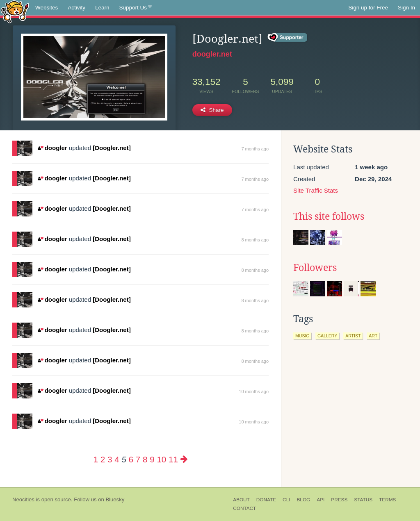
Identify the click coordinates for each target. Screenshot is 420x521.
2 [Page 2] (103, 459)
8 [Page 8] (145, 459)
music (302, 336)
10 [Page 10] (161, 459)
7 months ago (255, 149)
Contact (244, 508)
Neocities (23, 499)
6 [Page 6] (131, 459)
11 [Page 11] (173, 459)
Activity (76, 8)
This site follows (329, 216)
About (241, 500)
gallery (327, 336)
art (373, 336)
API (321, 500)
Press (339, 500)
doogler (52, 148)
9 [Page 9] (152, 459)
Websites (47, 8)
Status (363, 500)
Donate (266, 500)
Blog (303, 500)
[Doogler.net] (112, 148)
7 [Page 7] (138, 459)
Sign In (406, 8)
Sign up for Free (368, 8)
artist (353, 336)
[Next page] (184, 459)
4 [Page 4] (117, 459)
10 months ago (254, 391)
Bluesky (115, 499)
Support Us (136, 8)
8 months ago (255, 240)
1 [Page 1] (96, 459)
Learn (102, 8)
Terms (387, 500)
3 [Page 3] (110, 459)
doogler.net (212, 54)
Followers (315, 268)
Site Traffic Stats (316, 190)
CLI (286, 500)
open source (56, 499)
